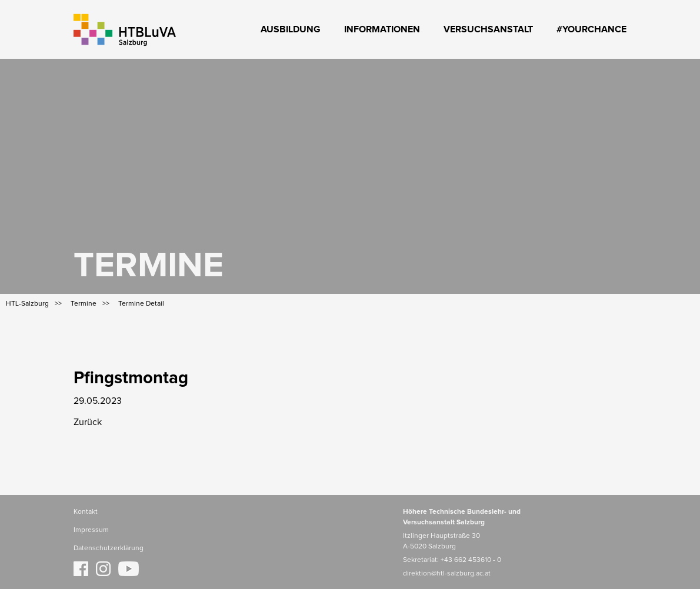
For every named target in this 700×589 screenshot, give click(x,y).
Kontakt (86, 512)
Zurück (88, 422)
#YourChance (591, 29)
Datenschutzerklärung (109, 548)
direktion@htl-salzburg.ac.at (447, 574)
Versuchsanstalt (488, 29)
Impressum (91, 530)
